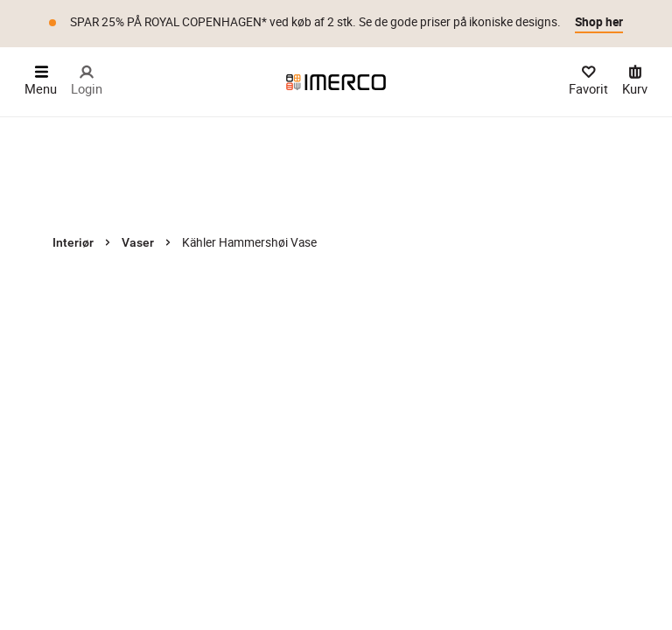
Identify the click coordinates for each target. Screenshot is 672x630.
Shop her (599, 22)
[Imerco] (336, 82)
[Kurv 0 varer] (635, 82)
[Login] (87, 82)
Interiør (73, 242)
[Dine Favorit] (588, 82)
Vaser (138, 242)
